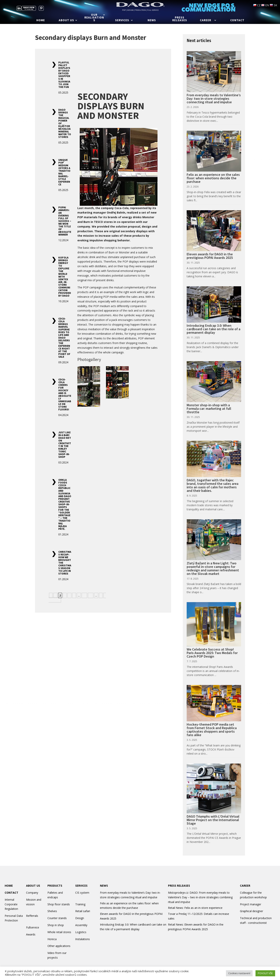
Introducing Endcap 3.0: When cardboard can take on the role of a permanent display (213, 329)
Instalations (83, 939)
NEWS (104, 886)
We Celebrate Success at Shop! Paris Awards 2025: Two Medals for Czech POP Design (212, 653)
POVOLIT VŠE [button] (265, 973)
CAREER (245, 886)
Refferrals (32, 916)
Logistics (81, 932)
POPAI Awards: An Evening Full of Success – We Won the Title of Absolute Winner (65, 221)
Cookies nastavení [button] (239, 973)
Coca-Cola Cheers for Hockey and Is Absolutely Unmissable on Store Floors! (65, 394)
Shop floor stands (59, 904)
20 (91, 595)
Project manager (251, 904)
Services (122, 20)
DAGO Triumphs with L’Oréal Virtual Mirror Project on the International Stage (213, 820)
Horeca (52, 939)
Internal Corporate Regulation (11, 904)
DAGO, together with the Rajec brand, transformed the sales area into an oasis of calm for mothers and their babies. (213, 485)
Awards (31, 934)
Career (206, 20)
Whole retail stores (59, 932)
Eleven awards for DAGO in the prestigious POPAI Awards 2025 (210, 256)
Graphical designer (252, 911)
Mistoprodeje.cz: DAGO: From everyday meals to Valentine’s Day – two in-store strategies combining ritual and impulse (200, 897)
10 (84, 595)
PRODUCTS (55, 886)
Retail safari (83, 911)
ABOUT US (33, 886)
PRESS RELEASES (179, 886)
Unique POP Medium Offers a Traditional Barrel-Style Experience (64, 172)
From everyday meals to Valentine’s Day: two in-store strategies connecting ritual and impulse (214, 99)
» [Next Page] (101, 595)
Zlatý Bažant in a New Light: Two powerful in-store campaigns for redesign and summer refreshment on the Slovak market (213, 568)
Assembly (81, 925)
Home (41, 20)
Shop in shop (56, 925)
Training (80, 904)
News (152, 20)
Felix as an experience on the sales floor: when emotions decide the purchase (213, 178)
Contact (237, 20)
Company (32, 893)
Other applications (59, 946)
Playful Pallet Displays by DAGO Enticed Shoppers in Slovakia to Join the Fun (64, 75)
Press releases (180, 19)
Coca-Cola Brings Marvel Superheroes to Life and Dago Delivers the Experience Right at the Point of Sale (64, 338)
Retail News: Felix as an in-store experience (195, 908)
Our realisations (94, 18)
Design (80, 918)
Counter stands (57, 918)
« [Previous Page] (51, 595)
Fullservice (33, 927)
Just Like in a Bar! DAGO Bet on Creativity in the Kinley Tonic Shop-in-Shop (65, 445)
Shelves (52, 911)
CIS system (82, 893)
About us (66, 20)
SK (273, 5)
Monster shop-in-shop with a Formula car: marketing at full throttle (209, 409)
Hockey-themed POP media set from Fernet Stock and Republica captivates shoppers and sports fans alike (212, 730)
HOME (9, 886)
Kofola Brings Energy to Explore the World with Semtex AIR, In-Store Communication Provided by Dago (65, 277)
